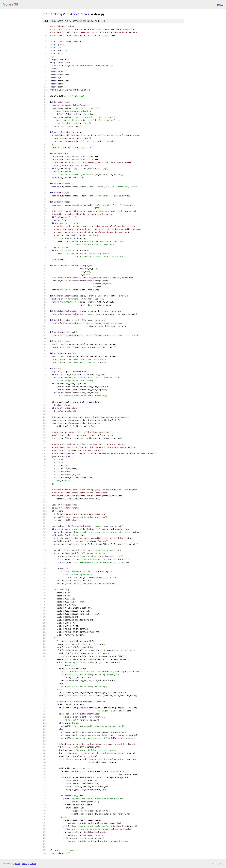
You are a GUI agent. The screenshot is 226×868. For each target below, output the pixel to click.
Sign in (220, 5)
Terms (33, 863)
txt (214, 863)
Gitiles (17, 863)
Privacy (25, 863)
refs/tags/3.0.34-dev (65, 14)
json (221, 863)
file (101, 21)
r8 (44, 14)
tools (86, 14)
